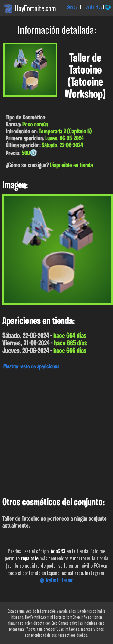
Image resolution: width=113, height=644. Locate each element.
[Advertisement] (56, 432)
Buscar (73, 7)
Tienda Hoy (92, 7)
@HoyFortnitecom (57, 580)
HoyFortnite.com (35, 8)
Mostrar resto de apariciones (31, 367)
